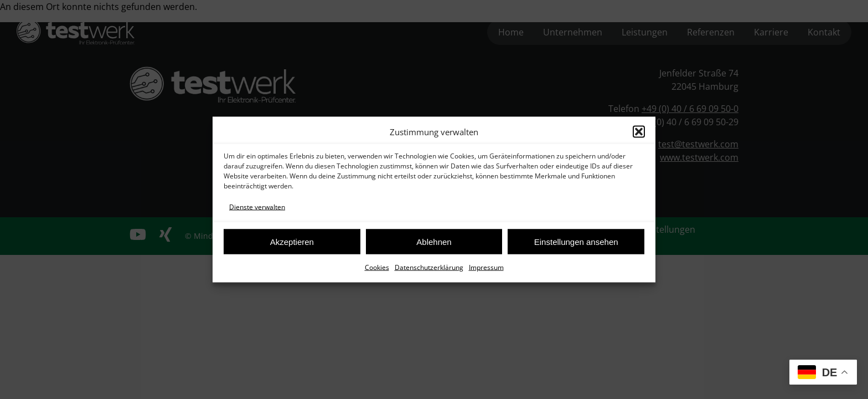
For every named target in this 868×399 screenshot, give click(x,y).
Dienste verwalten (257, 207)
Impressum (486, 267)
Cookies (377, 267)
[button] (639, 132)
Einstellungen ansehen (576, 241)
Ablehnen (434, 241)
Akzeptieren (292, 241)
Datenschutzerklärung (429, 267)
